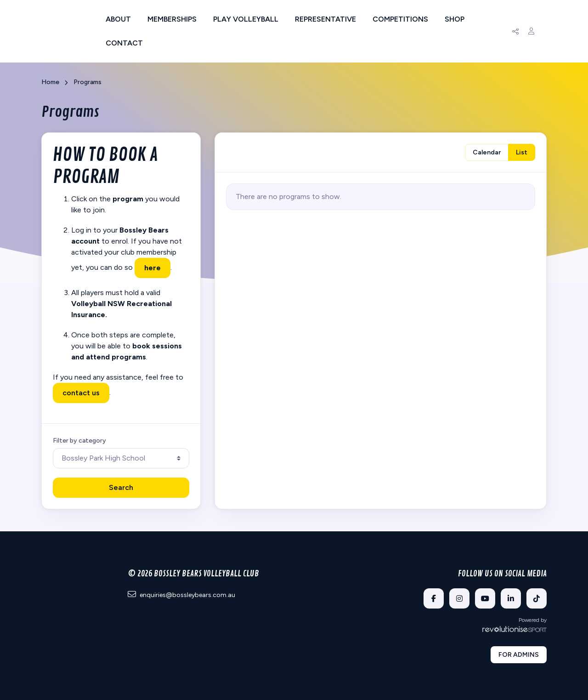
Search (121, 487)
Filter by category (79, 441)
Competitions (400, 19)
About (118, 19)
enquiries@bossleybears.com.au (181, 595)
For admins (519, 655)
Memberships (172, 19)
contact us (81, 393)
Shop (455, 19)
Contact (124, 43)
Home (50, 82)
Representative (325, 19)
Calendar (487, 152)
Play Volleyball (246, 19)
